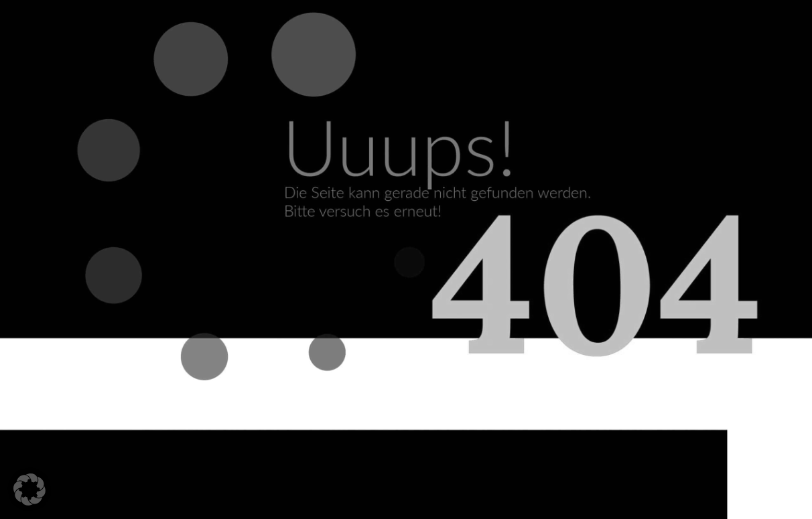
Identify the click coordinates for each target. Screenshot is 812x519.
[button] (29, 490)
